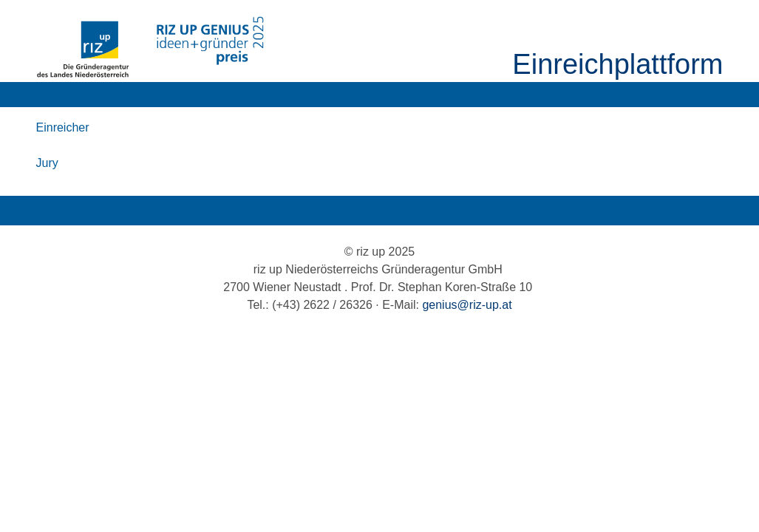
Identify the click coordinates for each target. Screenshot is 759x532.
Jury (47, 163)
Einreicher (63, 127)
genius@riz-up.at (467, 305)
